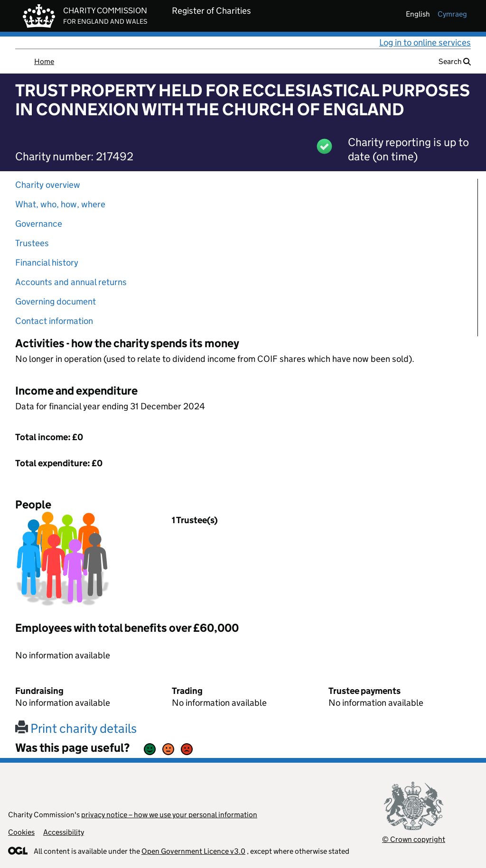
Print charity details (76, 728)
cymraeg (452, 14)
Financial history (47, 263)
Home (44, 61)
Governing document (56, 301)
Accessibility (64, 832)
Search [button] (455, 61)
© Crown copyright (414, 839)
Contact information (54, 321)
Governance (39, 224)
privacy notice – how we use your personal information (169, 815)
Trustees (32, 243)
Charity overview (48, 185)
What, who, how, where (60, 204)
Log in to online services (425, 42)
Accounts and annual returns (71, 282)
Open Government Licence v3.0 (193, 851)
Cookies (21, 832)
